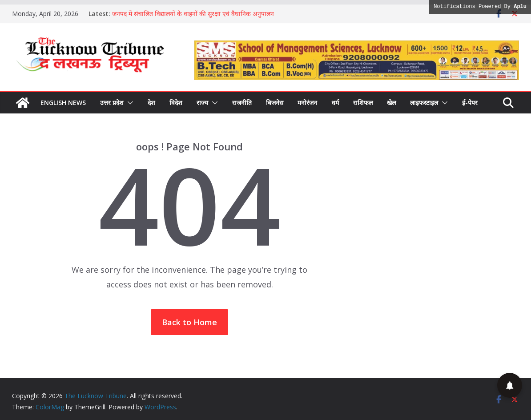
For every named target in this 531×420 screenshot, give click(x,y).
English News (63, 103)
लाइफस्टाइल (424, 103)
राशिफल (363, 103)
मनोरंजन (307, 103)
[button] (129, 103)
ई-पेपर (470, 103)
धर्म (335, 103)
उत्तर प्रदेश (112, 103)
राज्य (202, 103)
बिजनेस (275, 103)
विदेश (176, 103)
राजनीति (242, 103)
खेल (391, 103)
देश (151, 103)
